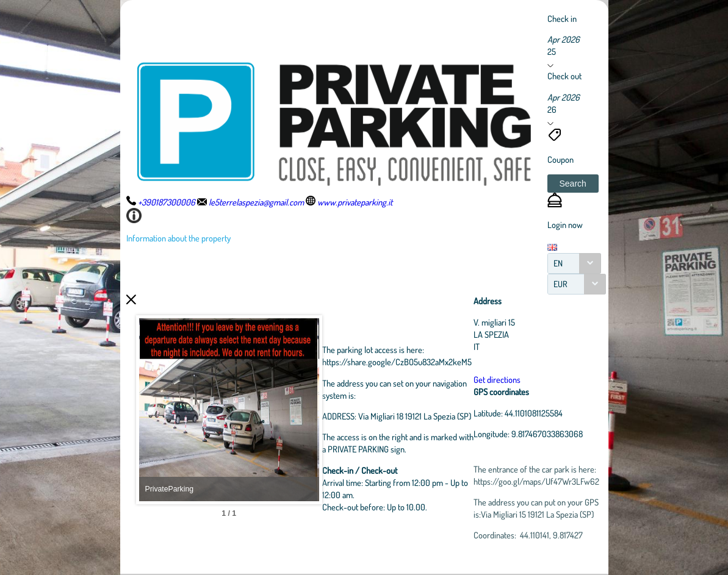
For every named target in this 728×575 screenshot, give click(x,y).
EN (558, 263)
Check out (564, 76)
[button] (573, 184)
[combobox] (574, 263)
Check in (562, 18)
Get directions (559, 379)
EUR (560, 284)
